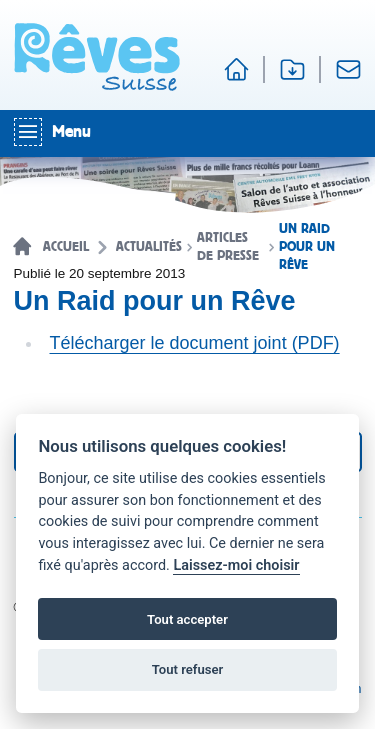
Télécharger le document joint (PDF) (195, 343)
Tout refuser (188, 669)
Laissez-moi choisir (236, 565)
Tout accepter (187, 619)
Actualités (149, 247)
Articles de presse (228, 247)
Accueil (66, 247)
